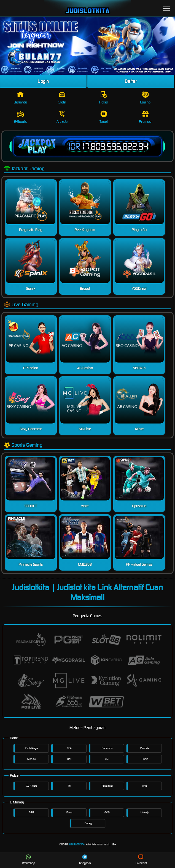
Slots (62, 98)
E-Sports (20, 117)
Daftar (131, 81)
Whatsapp (29, 860)
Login (43, 81)
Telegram (85, 860)
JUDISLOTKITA (76, 844)
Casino (145, 98)
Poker (104, 98)
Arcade (62, 117)
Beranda (20, 98)
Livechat (141, 860)
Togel (104, 117)
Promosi (145, 117)
